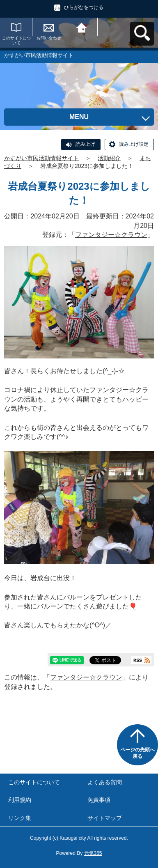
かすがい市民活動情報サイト (41, 158)
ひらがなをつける (84, 7)
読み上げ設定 (134, 144)
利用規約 (20, 800)
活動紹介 (109, 158)
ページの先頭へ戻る (137, 753)
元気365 (93, 853)
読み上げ (85, 144)
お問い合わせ (49, 38)
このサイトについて (16, 40)
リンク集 (20, 818)
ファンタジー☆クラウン (111, 235)
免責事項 (99, 800)
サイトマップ (105, 818)
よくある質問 (105, 782)
